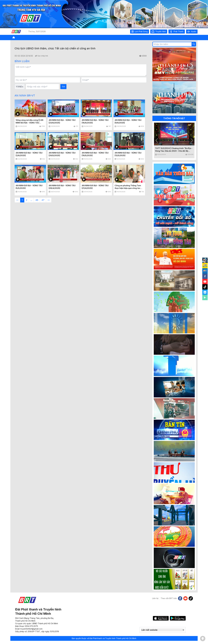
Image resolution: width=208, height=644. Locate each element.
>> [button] (49, 200)
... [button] (31, 200)
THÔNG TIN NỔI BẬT (174, 118)
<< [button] (17, 200)
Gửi (63, 87)
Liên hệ (155, 598)
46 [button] (37, 200)
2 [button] (27, 200)
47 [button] (43, 200)
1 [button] (22, 200)
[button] (140, 32)
